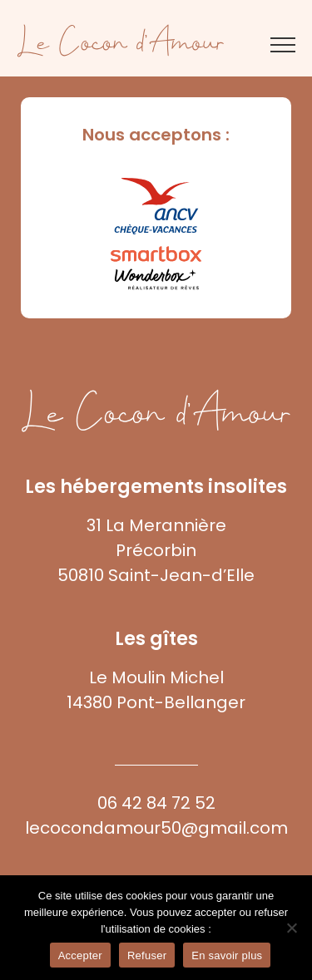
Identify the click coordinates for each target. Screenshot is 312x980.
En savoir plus (227, 955)
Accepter (80, 955)
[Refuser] (291, 928)
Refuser (147, 955)
